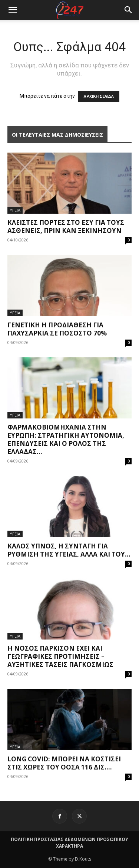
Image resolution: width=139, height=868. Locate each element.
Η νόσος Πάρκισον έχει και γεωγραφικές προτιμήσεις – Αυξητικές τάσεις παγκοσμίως (60, 656)
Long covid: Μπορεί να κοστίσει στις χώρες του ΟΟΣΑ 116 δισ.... (64, 763)
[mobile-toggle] (13, 10)
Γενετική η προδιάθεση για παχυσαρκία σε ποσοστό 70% (57, 329)
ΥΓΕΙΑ (15, 210)
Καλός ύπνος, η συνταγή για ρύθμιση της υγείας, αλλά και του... (69, 550)
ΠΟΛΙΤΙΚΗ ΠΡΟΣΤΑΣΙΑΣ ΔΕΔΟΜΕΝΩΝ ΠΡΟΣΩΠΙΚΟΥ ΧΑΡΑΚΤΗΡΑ (69, 843)
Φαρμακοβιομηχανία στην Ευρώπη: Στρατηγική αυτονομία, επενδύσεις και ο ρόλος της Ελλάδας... (66, 439)
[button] (129, 10)
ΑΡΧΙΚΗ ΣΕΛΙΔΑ (99, 96)
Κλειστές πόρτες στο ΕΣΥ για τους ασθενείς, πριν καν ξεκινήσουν (66, 226)
